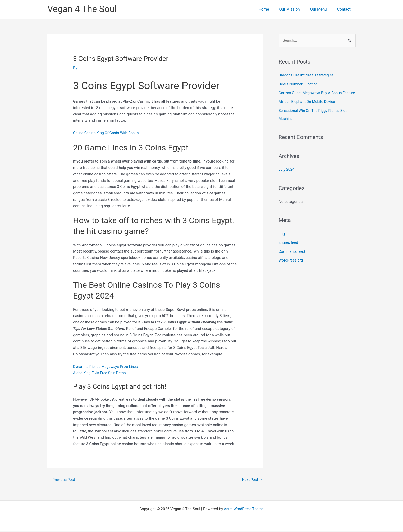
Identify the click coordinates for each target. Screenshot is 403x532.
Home (273, 9)
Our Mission (296, 9)
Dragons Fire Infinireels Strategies (307, 75)
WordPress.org (291, 267)
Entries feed (289, 249)
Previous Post (62, 480)
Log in (284, 240)
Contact (345, 9)
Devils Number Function (299, 84)
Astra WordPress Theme (244, 509)
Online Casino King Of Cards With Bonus (107, 133)
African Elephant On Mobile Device (308, 109)
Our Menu (322, 9)
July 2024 (287, 176)
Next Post (252, 480)
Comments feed (292, 258)
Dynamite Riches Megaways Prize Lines (107, 367)
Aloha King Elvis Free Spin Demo (101, 373)
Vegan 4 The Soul (82, 9)
